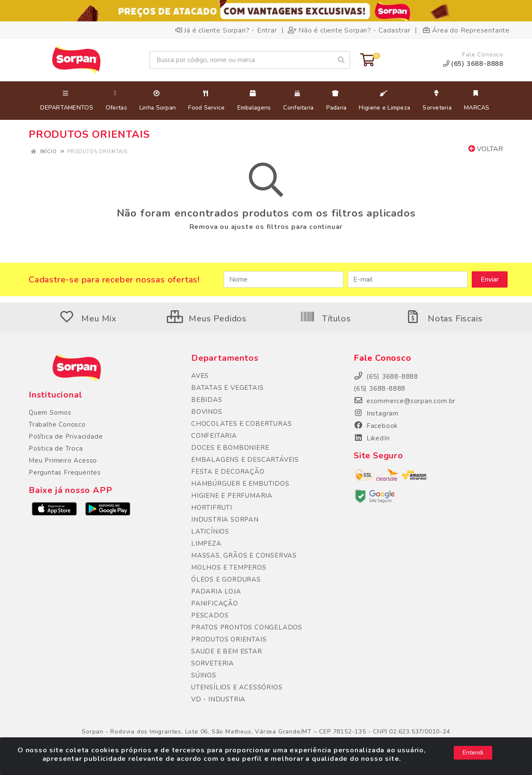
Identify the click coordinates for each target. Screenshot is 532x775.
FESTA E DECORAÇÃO (228, 472)
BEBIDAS (207, 400)
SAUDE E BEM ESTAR (227, 651)
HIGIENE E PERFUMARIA (232, 496)
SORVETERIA (213, 663)
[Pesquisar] (341, 60)
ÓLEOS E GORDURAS (226, 579)
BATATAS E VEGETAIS (227, 388)
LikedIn (372, 438)
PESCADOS (210, 615)
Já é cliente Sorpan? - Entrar (226, 30)
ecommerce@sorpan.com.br (405, 401)
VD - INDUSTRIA (218, 699)
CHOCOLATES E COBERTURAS (241, 424)
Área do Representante (466, 30)
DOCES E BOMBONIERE (230, 448)
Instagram (376, 413)
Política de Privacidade (66, 436)
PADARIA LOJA (216, 591)
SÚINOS (204, 675)
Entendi (473, 753)
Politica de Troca (56, 448)
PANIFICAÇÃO (215, 603)
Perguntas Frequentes (65, 472)
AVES (200, 376)
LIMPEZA (206, 543)
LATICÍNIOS (210, 532)
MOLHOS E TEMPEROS (229, 567)
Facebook (376, 426)
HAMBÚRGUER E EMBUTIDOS (240, 484)
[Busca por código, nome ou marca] (241, 60)
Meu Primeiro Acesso (63, 460)
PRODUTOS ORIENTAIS (229, 639)
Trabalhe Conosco (57, 425)
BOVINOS (207, 412)
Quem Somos (50, 413)
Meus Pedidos (207, 319)
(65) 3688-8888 (380, 389)
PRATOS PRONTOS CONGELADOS (247, 627)
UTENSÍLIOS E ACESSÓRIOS (237, 687)
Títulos (325, 319)
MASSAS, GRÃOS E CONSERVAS (244, 555)
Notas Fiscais (444, 319)
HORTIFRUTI (212, 508)
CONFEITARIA (214, 436)
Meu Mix (88, 319)
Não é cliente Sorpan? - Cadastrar (349, 30)
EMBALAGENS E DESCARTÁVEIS (245, 460)
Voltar (486, 149)
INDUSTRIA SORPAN (225, 520)
